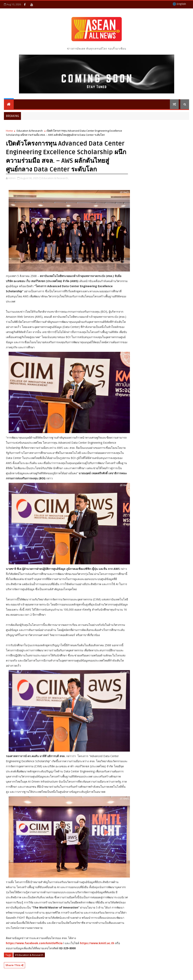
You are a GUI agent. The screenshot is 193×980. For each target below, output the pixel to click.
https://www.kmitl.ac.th (97, 943)
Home (9, 131)
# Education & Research (29, 955)
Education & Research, (55, 178)
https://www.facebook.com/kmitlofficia (34, 943)
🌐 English (179, 4)
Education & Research (30, 131)
